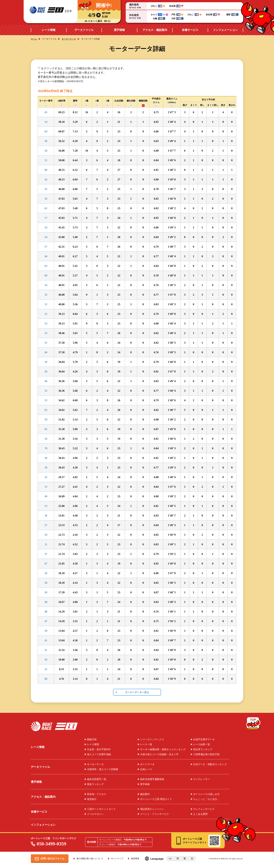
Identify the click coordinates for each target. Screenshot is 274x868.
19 (46, 362)
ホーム (34, 39)
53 (46, 400)
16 (46, 439)
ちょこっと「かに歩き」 (206, 799)
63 (46, 266)
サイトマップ (117, 859)
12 (46, 304)
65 (46, 410)
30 (46, 141)
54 (46, 237)
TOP (254, 724)
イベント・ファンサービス (154, 814)
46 (46, 381)
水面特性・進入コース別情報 (103, 769)
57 (46, 247)
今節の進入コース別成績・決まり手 (159, 754)
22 (46, 669)
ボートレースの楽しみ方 (206, 794)
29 (46, 535)
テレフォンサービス (204, 809)
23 (46, 323)
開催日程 (92, 740)
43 (46, 199)
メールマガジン (95, 814)
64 (46, 131)
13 (46, 506)
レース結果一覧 (202, 745)
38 (46, 592)
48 (46, 612)
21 (46, 650)
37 (46, 554)
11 (46, 544)
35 (46, 295)
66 (46, 352)
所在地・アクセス (97, 794)
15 (46, 487)
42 (46, 179)
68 (46, 679)
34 (46, 285)
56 (46, 660)
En (170, 858)
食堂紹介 (92, 799)
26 (46, 573)
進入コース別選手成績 (99, 754)
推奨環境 (135, 859)
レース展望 (93, 745)
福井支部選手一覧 (97, 779)
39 (46, 631)
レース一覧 (146, 745)
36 (46, 516)
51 (46, 160)
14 (46, 122)
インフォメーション (225, 30)
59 (46, 420)
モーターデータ (69, 39)
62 (46, 429)
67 (46, 564)
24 (46, 227)
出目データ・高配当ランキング (210, 764)
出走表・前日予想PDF (99, 750)
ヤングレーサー (202, 779)
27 (46, 525)
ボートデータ (147, 764)
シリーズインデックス (152, 740)
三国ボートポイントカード (101, 809)
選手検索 (145, 784)
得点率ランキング (203, 750)
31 (46, 343)
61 (46, 208)
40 (46, 602)
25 (46, 314)
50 (46, 458)
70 (46, 448)
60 (46, 170)
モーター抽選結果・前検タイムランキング (163, 750)
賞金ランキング (95, 784)
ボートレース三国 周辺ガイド (156, 799)
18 (46, 468)
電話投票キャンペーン (152, 809)
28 (46, 151)
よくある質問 (200, 814)
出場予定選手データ (204, 740)
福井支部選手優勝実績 (152, 779)
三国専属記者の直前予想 (206, 754)
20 (46, 371)
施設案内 (145, 794)
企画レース (146, 769)
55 (46, 391)
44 (46, 256)
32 (46, 477)
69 (46, 275)
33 (46, 333)
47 (46, 621)
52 (46, 189)
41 (46, 640)
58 (46, 583)
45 (46, 112)
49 (46, 496)
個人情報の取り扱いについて (90, 859)
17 (46, 218)
